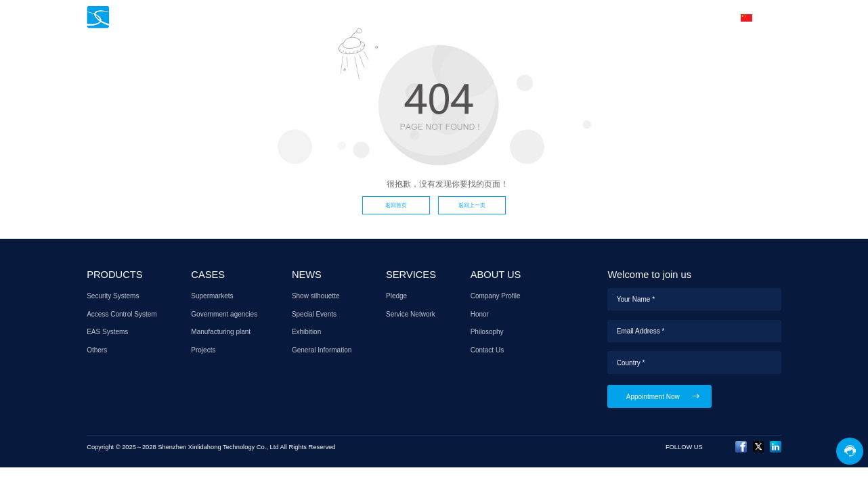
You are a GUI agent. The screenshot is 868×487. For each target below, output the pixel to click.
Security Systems (113, 296)
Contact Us (487, 350)
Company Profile (496, 296)
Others (97, 350)
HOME (312, 18)
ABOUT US (629, 18)
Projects (203, 350)
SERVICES (521, 18)
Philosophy (487, 332)
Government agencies (224, 314)
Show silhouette (316, 296)
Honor (480, 314)
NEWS (469, 18)
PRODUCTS (366, 18)
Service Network (411, 314)
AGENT (575, 18)
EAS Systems (107, 332)
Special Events (314, 314)
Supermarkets (212, 296)
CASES (422, 18)
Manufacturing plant (221, 332)
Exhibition (306, 332)
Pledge (396, 296)
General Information (322, 350)
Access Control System (122, 314)
